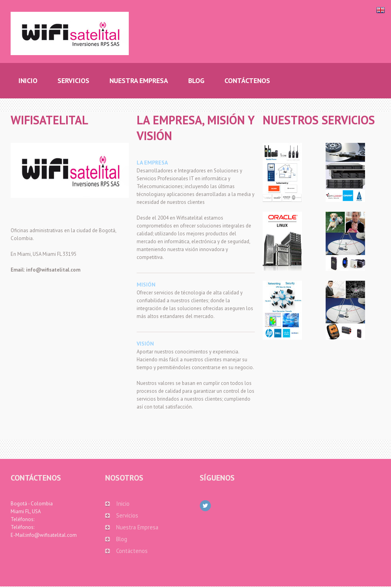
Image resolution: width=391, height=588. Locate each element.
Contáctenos (132, 551)
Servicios (127, 515)
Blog (122, 539)
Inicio (123, 504)
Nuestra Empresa (137, 527)
